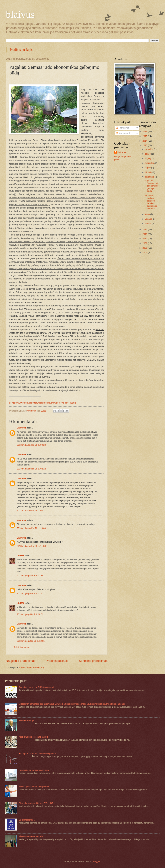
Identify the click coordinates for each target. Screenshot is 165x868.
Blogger (96, 861)
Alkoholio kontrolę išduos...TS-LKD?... (37, 803)
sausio (148, 224)
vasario (149, 219)
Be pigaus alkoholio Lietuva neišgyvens (37, 754)
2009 (145, 243)
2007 (145, 252)
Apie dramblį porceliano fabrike (33, 737)
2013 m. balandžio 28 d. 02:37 (31, 511)
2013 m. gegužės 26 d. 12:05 (31, 641)
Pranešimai (123, 128)
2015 (145, 136)
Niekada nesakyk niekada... (32, 836)
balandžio (150, 177)
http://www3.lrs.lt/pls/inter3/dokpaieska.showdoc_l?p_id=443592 (44, 403)
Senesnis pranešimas (93, 661)
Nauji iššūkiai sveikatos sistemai (34, 770)
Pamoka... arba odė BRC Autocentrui (36, 687)
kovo (148, 214)
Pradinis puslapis (21, 50)
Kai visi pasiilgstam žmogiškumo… (35, 787)
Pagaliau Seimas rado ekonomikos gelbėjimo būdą (152, 186)
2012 (145, 229)
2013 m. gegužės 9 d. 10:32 (30, 614)
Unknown (22, 428)
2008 (145, 248)
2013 (145, 145)
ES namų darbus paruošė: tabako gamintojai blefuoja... (151, 202)
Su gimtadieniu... (27, 820)
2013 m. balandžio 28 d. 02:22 (31, 469)
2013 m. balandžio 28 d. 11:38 (31, 546)
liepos (148, 168)
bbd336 (21, 555)
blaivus (20, 14)
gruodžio (149, 149)
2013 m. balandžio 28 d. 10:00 (31, 528)
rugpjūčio (150, 163)
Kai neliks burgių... (27, 720)
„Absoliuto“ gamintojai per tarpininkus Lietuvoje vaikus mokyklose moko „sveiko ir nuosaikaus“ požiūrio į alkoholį (72, 704)
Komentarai (123, 133)
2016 (145, 131)
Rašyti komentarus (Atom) (31, 667)
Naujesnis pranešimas (21, 661)
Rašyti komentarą (22, 647)
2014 (145, 141)
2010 (145, 239)
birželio (149, 172)
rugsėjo (149, 158)
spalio (148, 154)
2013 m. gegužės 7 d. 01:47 (30, 593)
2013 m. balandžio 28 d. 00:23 (31, 445)
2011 (145, 234)
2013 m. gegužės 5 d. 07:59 (30, 576)
